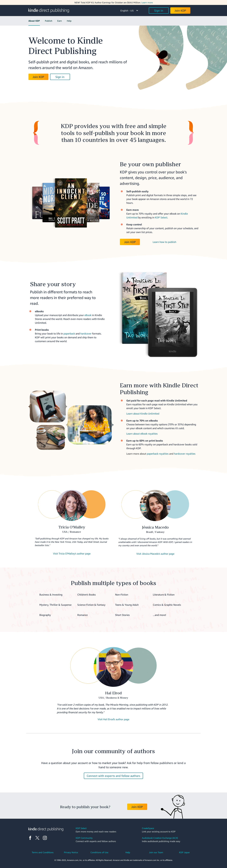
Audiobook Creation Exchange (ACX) (160, 838)
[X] (37, 838)
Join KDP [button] (180, 10)
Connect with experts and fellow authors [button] (113, 776)
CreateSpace (148, 828)
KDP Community (84, 838)
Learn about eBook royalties (142, 434)
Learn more (147, 2)
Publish (49, 21)
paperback (69, 334)
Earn (60, 21)
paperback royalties (158, 454)
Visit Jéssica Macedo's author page (155, 554)
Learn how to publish (164, 242)
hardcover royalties (185, 454)
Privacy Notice (71, 852)
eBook (88, 315)
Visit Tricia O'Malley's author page (72, 554)
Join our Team (156, 852)
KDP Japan (184, 852)
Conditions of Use (99, 852)
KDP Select (161, 217)
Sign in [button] (159, 10)
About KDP (34, 21)
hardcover (86, 334)
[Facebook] (30, 838)
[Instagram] (45, 838)
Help (69, 21)
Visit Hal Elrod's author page (113, 719)
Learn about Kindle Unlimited (143, 414)
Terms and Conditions (43, 852)
